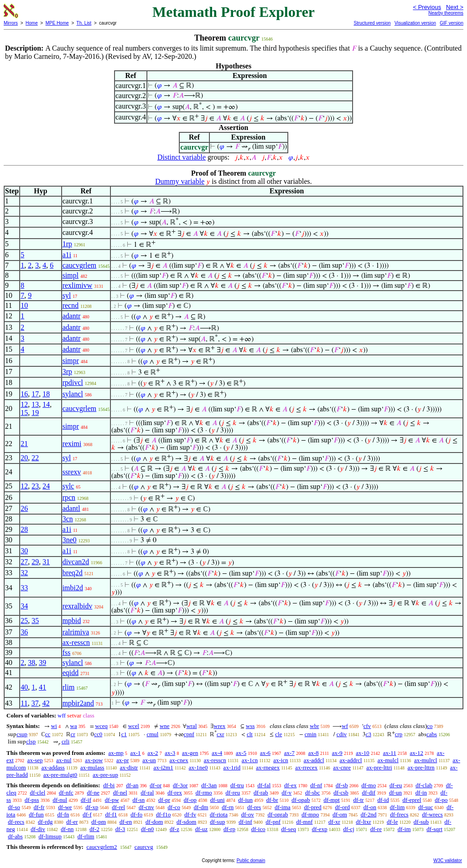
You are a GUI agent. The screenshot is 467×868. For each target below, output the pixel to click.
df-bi (109, 785)
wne (165, 726)
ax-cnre (342, 767)
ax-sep (35, 760)
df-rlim (86, 836)
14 (46, 404)
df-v (287, 793)
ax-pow (94, 760)
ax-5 (241, 753)
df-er (72, 822)
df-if (86, 800)
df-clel (37, 793)
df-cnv (146, 807)
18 (46, 394)
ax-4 (217, 753)
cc (48, 734)
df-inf (245, 822)
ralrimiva (76, 632)
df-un (395, 793)
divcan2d (76, 562)
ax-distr (129, 767)
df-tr (359, 800)
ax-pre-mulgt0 (60, 775)
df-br (272, 800)
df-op (190, 800)
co (430, 726)
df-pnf (273, 822)
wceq (101, 726)
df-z (174, 829)
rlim (69, 687)
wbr (314, 726)
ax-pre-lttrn (421, 767)
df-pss (32, 800)
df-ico (258, 829)
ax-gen (190, 753)
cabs (432, 734)
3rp (67, 372)
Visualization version (415, 23)
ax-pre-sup (105, 775)
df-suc (426, 807)
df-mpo (310, 814)
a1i (67, 255)
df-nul (60, 800)
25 (24, 621)
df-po (441, 800)
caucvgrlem (80, 265)
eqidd (71, 673)
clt (250, 734)
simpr (71, 361)
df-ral (148, 793)
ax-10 (363, 753)
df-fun (36, 814)
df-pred (313, 807)
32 (24, 573)
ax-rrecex (306, 767)
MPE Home (57, 23)
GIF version (451, 23)
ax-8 (314, 753)
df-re (376, 829)
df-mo (368, 785)
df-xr (334, 822)
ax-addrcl (351, 760)
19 (35, 413)
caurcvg (144, 847)
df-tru (237, 785)
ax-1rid (232, 767)
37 (35, 703)
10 (24, 305)
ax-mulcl (388, 760)
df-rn (228, 807)
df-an (132, 785)
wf (345, 726)
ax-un (149, 760)
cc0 (98, 734)
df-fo (136, 814)
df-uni (218, 800)
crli (65, 741)
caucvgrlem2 (101, 847)
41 (42, 687)
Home (32, 23)
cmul (152, 734)
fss (67, 652)
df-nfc (66, 793)
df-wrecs (432, 814)
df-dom (154, 822)
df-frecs (399, 814)
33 (24, 588)
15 (24, 413)
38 (31, 663)
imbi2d (73, 588)
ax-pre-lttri (379, 767)
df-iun (245, 800)
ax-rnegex (268, 767)
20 (24, 458)
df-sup (217, 822)
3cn (68, 519)
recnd (71, 305)
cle (278, 734)
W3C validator (448, 860)
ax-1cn (250, 760)
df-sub (421, 822)
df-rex (175, 793)
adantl (71, 508)
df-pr (164, 800)
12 (24, 404)
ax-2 (153, 753)
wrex (219, 726)
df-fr (39, 807)
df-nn (67, 829)
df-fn (63, 814)
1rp (67, 244)
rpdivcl (73, 382)
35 (35, 621)
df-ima (283, 807)
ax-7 (289, 753)
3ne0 (70, 540)
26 (24, 508)
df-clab (424, 785)
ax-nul (64, 760)
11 (24, 703)
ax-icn (280, 760)
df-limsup (50, 836)
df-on (370, 807)
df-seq (288, 829)
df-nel (120, 793)
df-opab (301, 800)
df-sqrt (434, 829)
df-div (38, 829)
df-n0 (147, 829)
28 (24, 529)
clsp (31, 741)
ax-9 (337, 753)
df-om (340, 814)
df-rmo (204, 793)
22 (35, 458)
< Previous (427, 7)
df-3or (180, 785)
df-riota (219, 814)
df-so (14, 807)
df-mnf (304, 822)
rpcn (69, 497)
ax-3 (170, 753)
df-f (87, 814)
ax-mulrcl (426, 760)
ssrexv (72, 472)
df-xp (92, 807)
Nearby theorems (446, 13)
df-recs (16, 822)
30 (24, 551)
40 (24, 687)
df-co (174, 807)
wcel (134, 726)
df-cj (349, 829)
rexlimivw (78, 285)
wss (250, 726)
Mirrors (11, 23)
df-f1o (163, 814)
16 (24, 394)
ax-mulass (92, 767)
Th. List (84, 23)
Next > (455, 7)
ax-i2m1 (163, 767)
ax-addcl (314, 760)
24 (46, 486)
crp (399, 734)
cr (73, 734)
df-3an (209, 785)
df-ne (93, 793)
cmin (311, 734)
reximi (72, 444)
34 (24, 606)
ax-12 (417, 753)
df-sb (342, 785)
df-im (404, 829)
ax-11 (390, 753)
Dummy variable (180, 181)
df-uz (201, 829)
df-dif (369, 793)
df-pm (99, 822)
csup (22, 734)
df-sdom (186, 822)
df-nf (316, 785)
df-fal (264, 785)
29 (35, 562)
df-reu (233, 793)
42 (46, 703)
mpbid (72, 621)
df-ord (343, 807)
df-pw (112, 800)
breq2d (73, 573)
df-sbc (313, 793)
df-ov (248, 814)
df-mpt (331, 800)
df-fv (190, 814)
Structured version (372, 23)
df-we (65, 807)
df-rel (118, 807)
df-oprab (278, 814)
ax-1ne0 (198, 767)
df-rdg (45, 822)
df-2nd (369, 814)
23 (35, 486)
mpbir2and (78, 703)
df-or (156, 785)
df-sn (139, 800)
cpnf (189, 734)
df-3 (120, 829)
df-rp (229, 829)
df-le (392, 822)
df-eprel (412, 800)
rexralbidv (78, 606)
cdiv (342, 734)
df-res (254, 807)
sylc (68, 486)
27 (24, 562)
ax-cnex (179, 760)
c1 (124, 734)
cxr (221, 734)
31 (46, 562)
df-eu (396, 785)
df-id (383, 800)
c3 (368, 734)
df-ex (290, 785)
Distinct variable (182, 157)
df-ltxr (363, 822)
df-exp (320, 829)
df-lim (397, 807)
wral (191, 726)
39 (42, 663)
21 (24, 444)
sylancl (73, 394)
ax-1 (136, 753)
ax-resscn (76, 642)
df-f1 (111, 814)
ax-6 (265, 753)
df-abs (15, 836)
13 (35, 404)
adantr (72, 316)
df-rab (261, 793)
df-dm (201, 807)
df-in (421, 793)
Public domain (251, 860)
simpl (71, 275)
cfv (367, 726)
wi (54, 726)
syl (67, 295)
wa (74, 726)
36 (24, 632)
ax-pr (122, 760)
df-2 (94, 829)
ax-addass (53, 767)
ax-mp (116, 753)
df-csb (341, 793)
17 (35, 394)
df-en (126, 822)
